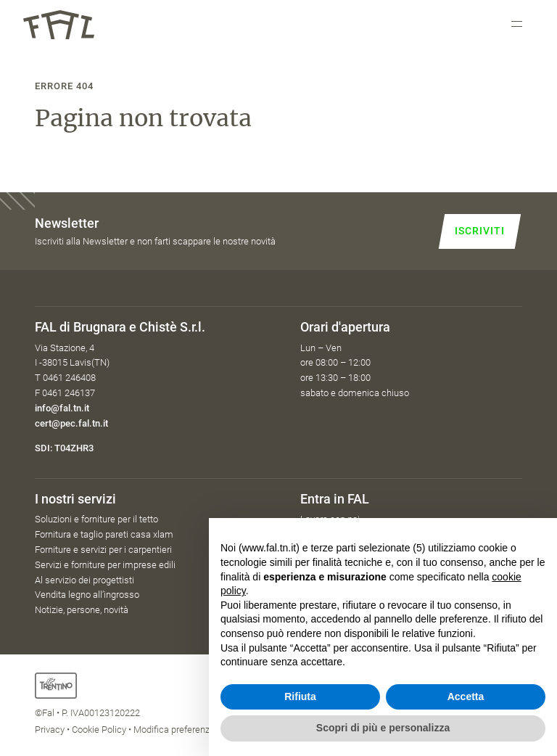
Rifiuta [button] (300, 697)
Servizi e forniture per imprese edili (105, 565)
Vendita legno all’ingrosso (87, 595)
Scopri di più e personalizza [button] (383, 728)
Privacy (50, 730)
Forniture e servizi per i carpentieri (103, 550)
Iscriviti (480, 231)
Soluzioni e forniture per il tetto (96, 519)
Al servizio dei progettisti (84, 580)
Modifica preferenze (174, 730)
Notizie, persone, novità (82, 610)
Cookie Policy (99, 730)
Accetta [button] (466, 697)
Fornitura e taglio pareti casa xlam (104, 534)
